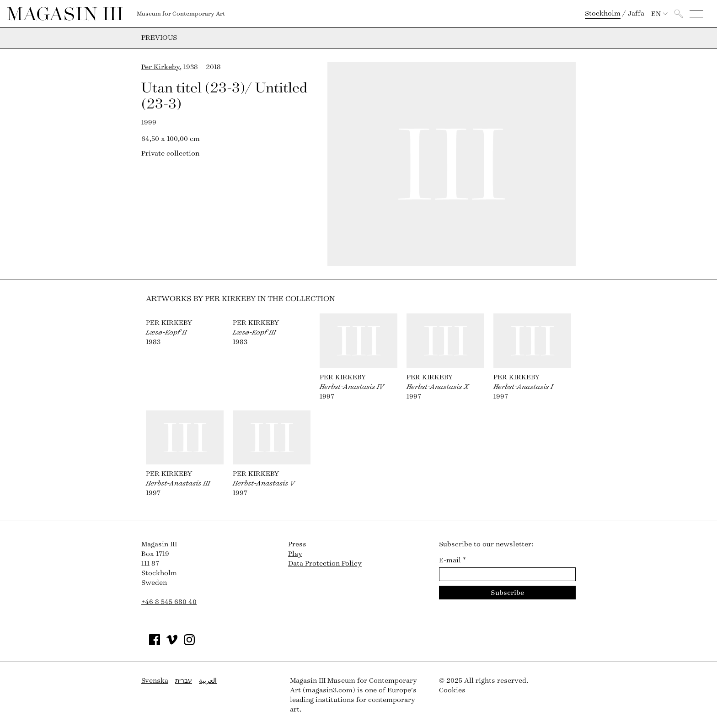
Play (295, 554)
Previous (159, 38)
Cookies (452, 690)
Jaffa (636, 13)
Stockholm (603, 13)
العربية (208, 681)
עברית (184, 681)
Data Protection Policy (325, 564)
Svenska (155, 681)
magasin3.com (329, 690)
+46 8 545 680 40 (169, 602)
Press (297, 544)
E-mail (452, 560)
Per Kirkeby (161, 67)
